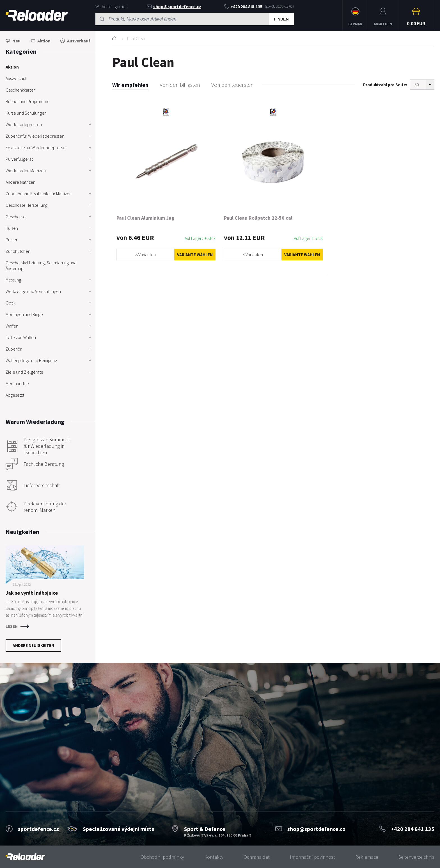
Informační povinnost (312, 857)
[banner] (25, 857)
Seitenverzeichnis (416, 857)
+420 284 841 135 (243, 6)
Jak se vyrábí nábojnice (32, 593)
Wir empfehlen (130, 85)
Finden (281, 19)
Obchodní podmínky (162, 857)
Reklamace (367, 857)
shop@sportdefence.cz (174, 6)
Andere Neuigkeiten (33, 645)
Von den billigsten (180, 85)
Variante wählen (195, 255)
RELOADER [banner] (37, 15)
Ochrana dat (257, 857)
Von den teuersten (232, 85)
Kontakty (214, 857)
